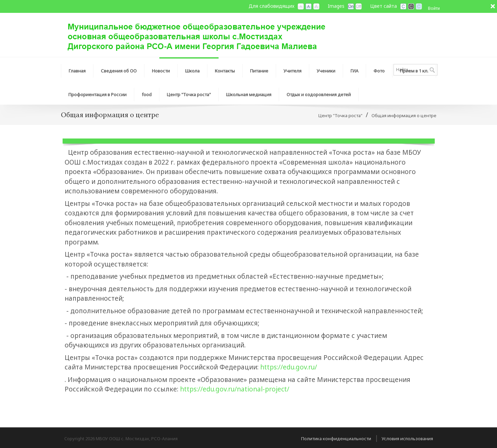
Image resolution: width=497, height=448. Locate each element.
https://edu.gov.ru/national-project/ (235, 389)
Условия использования (407, 439)
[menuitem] (119, 69)
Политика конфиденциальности (336, 439)
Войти (434, 8)
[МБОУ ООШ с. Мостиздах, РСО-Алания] (196, 34)
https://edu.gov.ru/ (289, 367)
